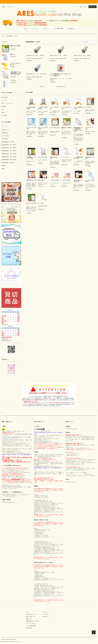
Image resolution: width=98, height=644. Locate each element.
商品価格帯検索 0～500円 (12, 36)
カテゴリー (35, 29)
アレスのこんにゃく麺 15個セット (90, 181)
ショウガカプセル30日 (54, 180)
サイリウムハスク (65, 157)
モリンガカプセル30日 (31, 204)
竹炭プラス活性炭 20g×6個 (31, 108)
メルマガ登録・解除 (59, 29)
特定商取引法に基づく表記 (32, 621)
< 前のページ (42, 87)
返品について (29, 619)
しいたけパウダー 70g (54, 108)
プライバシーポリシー (31, 623)
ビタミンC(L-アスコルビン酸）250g (16, 64)
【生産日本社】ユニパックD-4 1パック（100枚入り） (61, 75)
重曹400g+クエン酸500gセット (16, 46)
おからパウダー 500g (43, 157)
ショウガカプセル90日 (66, 180)
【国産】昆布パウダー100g (90, 158)
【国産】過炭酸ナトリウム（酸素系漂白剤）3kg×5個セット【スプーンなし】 (78, 130)
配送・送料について (31, 617)
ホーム (26, 29)
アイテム (92, 7)
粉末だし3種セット (42, 180)
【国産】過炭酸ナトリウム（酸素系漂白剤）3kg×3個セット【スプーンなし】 (16, 73)
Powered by (11, 642)
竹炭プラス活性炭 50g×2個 (43, 108)
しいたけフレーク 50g (66, 108)
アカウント (84, 7)
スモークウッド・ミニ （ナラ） (59, 55)
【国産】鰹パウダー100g (31, 180)
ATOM (31, 628)
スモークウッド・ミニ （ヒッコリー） (37, 74)
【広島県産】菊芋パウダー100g (78, 158)
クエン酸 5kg (13, 81)
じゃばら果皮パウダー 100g (78, 108)
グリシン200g (41, 203)
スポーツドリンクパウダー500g (43, 128)
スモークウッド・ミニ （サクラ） (36, 55)
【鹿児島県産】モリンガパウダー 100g (31, 158)
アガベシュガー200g (89, 128)
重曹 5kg (12, 55)
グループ (46, 29)
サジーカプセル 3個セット (55, 128)
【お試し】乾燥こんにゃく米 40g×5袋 (78, 181)
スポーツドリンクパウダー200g (31, 128)
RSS (27, 628)
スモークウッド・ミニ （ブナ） (82, 55)
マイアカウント (46, 612)
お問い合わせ (71, 29)
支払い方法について (31, 614)
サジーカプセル (88, 107)
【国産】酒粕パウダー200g (54, 158)
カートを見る (45, 614)
